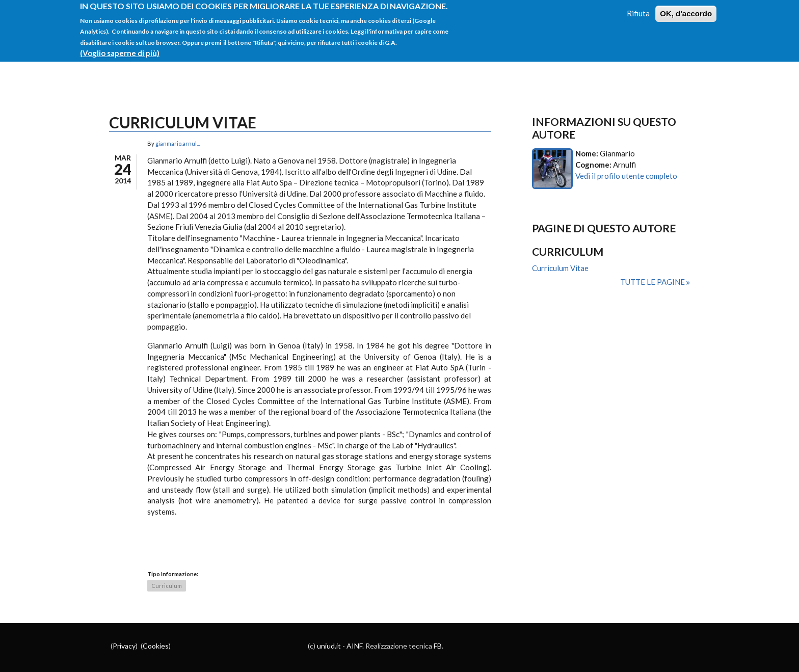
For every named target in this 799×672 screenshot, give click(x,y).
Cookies (156, 646)
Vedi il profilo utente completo (626, 176)
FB (438, 646)
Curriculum (167, 586)
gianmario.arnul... (178, 143)
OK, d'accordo (686, 8)
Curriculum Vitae (560, 268)
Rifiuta (638, 8)
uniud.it (329, 646)
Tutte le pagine (653, 282)
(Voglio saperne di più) (120, 47)
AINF (354, 646)
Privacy (124, 646)
